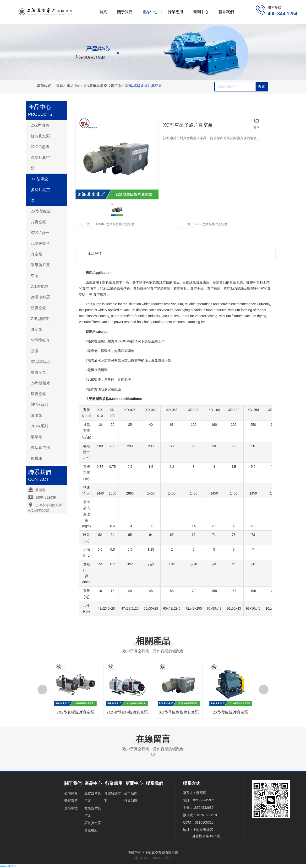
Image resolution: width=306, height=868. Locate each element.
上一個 (85, 224)
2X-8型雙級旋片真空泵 (211, 224)
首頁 (61, 86)
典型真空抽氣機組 (40, 453)
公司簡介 (71, 793)
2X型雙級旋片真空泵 (41, 217)
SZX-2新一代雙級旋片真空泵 (40, 243)
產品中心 (75, 86)
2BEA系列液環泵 (39, 410)
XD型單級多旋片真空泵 (104, 86)
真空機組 (91, 830)
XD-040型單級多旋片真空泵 (115, 224)
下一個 (185, 224)
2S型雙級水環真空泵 (41, 389)
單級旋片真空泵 (40, 270)
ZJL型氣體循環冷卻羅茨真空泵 (40, 297)
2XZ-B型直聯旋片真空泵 (40, 157)
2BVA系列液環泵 (39, 431)
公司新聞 (131, 793)
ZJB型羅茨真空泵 (40, 324)
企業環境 (71, 808)
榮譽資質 (71, 801)
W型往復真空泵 (40, 346)
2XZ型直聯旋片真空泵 (40, 131)
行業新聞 (131, 801)
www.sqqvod (8, 866)
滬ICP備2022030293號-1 (153, 858)
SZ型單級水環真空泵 (41, 367)
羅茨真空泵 (93, 823)
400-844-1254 (283, 14)
